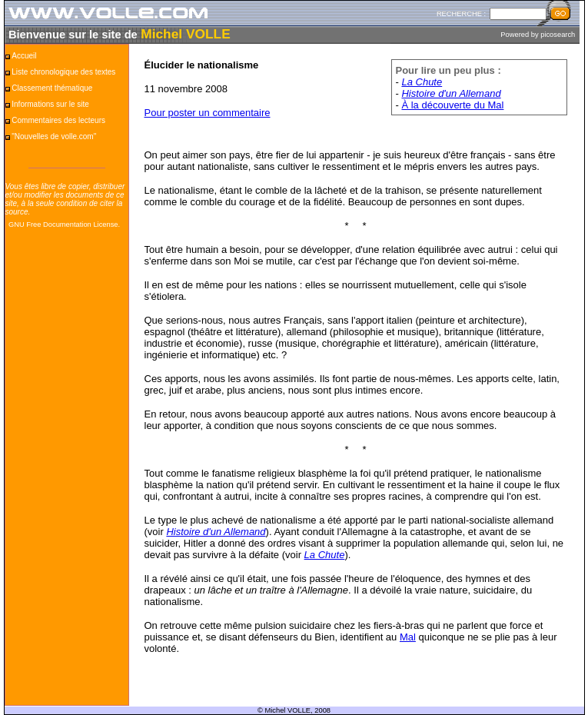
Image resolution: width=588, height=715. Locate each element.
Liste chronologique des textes (63, 72)
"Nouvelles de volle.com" (54, 136)
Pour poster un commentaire (208, 113)
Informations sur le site (50, 104)
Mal (408, 637)
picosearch (558, 35)
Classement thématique (52, 88)
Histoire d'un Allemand (451, 93)
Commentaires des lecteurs (58, 120)
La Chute (422, 82)
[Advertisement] (67, 474)
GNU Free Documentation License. (64, 224)
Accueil (24, 56)
